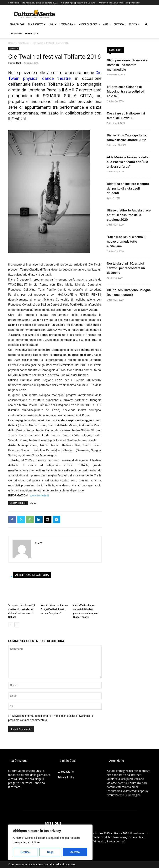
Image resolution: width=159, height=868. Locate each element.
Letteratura (68, 24)
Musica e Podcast (90, 24)
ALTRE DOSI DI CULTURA (32, 575)
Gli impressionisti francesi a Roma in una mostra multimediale (127, 65)
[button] (146, 24)
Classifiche (16, 33)
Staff (19, 63)
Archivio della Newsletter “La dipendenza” (119, 3)
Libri (53, 24)
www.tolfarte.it (40, 495)
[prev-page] (11, 625)
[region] (50, 842)
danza (33, 503)
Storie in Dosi (17, 24)
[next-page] (17, 625)
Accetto (75, 852)
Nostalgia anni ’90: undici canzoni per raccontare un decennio (126, 268)
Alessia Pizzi (16, 779)
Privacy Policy (66, 777)
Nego (50, 852)
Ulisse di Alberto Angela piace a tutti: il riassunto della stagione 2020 (129, 215)
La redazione (66, 772)
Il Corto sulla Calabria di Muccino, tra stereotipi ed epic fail (126, 91)
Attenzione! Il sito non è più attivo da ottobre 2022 (33, 3)
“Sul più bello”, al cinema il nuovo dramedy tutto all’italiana (126, 241)
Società (134, 24)
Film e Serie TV (37, 24)
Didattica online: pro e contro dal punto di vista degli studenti (128, 188)
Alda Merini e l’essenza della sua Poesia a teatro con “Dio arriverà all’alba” (128, 162)
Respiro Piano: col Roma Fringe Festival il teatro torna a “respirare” (54, 609)
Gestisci (26, 852)
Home (12, 43)
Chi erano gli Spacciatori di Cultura (78, 3)
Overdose (32, 33)
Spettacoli (120, 24)
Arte (107, 24)
